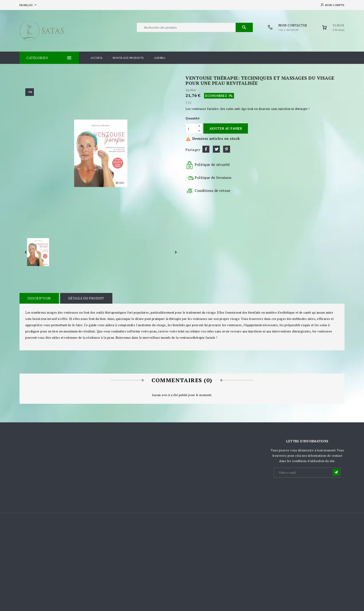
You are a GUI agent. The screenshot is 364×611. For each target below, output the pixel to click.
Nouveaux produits (128, 58)
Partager (206, 149)
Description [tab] (39, 298)
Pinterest (227, 149)
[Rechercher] (195, 27)
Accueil (97, 58)
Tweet (216, 149)
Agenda (160, 58)
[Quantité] (191, 128)
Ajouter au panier (226, 128)
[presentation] (309, 490)
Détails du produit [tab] (86, 298)
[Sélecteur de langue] (29, 5)
